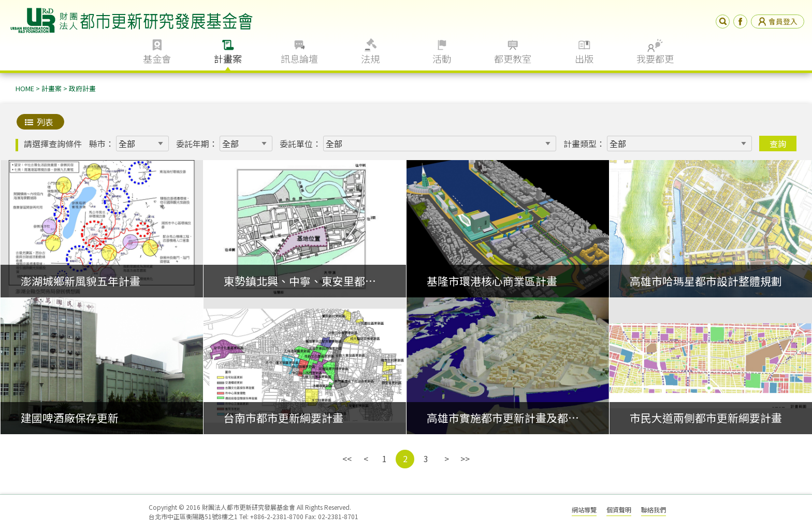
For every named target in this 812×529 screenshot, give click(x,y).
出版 (584, 59)
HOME (25, 88)
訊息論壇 (299, 59)
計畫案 (228, 59)
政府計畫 (82, 88)
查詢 (778, 144)
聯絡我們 (654, 510)
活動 (442, 59)
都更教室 (513, 59)
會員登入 (778, 21)
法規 (370, 59)
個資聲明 (619, 510)
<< (347, 459)
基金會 (157, 59)
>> (465, 459)
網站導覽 (584, 510)
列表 (45, 122)
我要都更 (655, 59)
